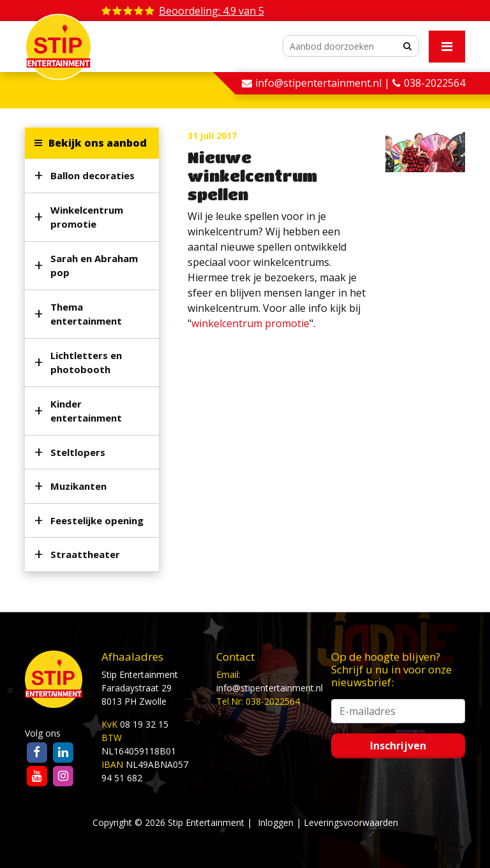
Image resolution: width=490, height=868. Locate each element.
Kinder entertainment (86, 411)
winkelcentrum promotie (250, 323)
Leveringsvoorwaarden (351, 822)
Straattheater (85, 554)
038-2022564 (434, 83)
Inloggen (276, 822)
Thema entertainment (86, 314)
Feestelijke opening (97, 520)
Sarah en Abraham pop (94, 266)
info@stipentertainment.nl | (324, 83)
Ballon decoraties (93, 175)
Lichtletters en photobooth (86, 363)
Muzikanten (78, 486)
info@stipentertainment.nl (270, 688)
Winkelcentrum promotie (87, 217)
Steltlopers (78, 452)
